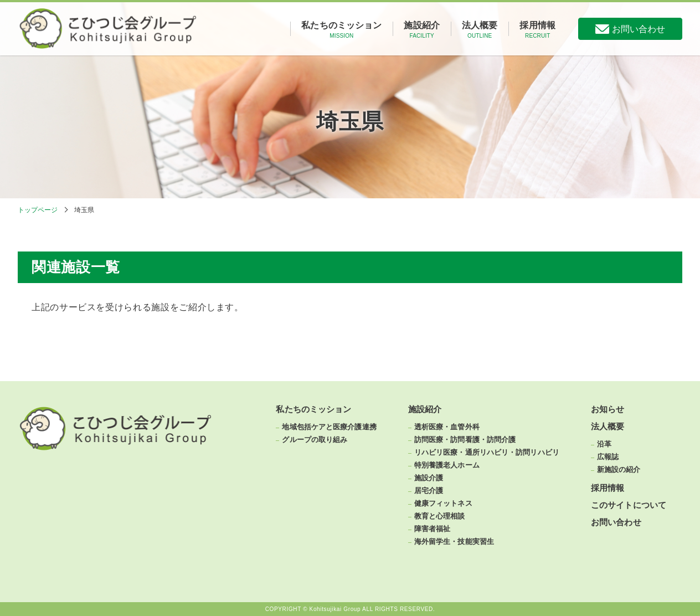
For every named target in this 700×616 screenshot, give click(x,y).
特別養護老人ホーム (447, 465)
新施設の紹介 (619, 470)
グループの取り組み (315, 440)
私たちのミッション (341, 30)
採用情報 (537, 30)
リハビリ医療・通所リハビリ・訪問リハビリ (487, 453)
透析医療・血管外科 (447, 427)
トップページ (38, 210)
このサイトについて (629, 505)
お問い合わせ (639, 29)
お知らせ (608, 410)
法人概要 (480, 30)
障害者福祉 (433, 529)
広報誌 (608, 457)
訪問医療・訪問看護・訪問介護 (465, 440)
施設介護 (429, 478)
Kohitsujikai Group (335, 609)
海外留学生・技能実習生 (454, 542)
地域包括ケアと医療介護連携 (329, 427)
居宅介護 (429, 491)
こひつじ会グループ (109, 29)
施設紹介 (422, 30)
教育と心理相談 (440, 516)
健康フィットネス (443, 504)
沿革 (604, 444)
